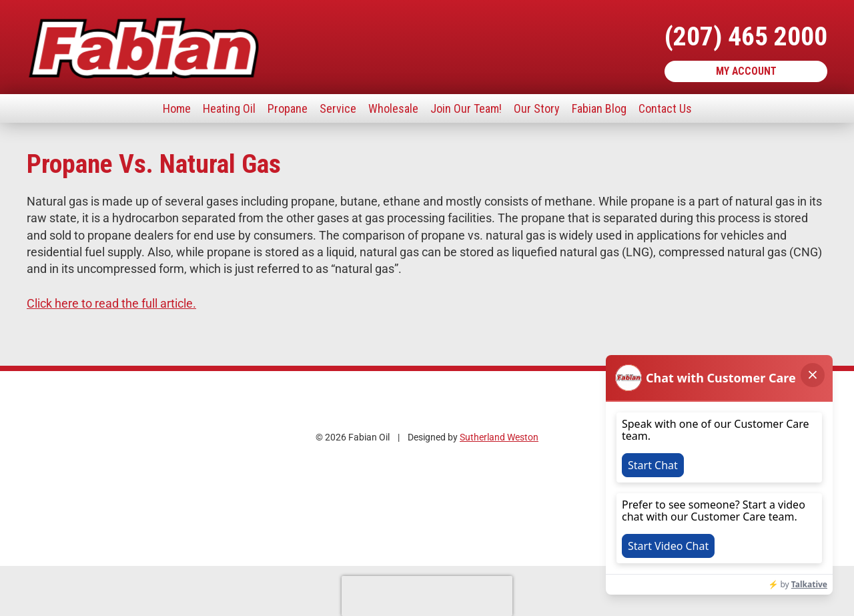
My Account (746, 71)
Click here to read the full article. (111, 303)
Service (338, 108)
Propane (288, 108)
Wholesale (393, 108)
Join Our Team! (466, 108)
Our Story (537, 108)
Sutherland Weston (499, 437)
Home (177, 108)
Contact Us (665, 108)
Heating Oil (229, 108)
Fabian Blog (599, 108)
